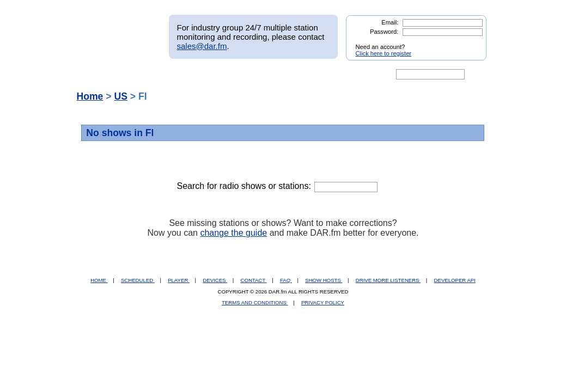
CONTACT (254, 280)
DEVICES (215, 280)
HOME (99, 280)
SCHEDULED (138, 280)
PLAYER (179, 280)
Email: (390, 22)
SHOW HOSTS (324, 280)
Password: (384, 32)
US (120, 96)
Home (90, 96)
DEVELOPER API (455, 280)
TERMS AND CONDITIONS (255, 302)
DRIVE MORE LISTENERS (388, 280)
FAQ (286, 280)
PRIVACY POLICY (323, 302)
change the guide (233, 233)
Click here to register (384, 53)
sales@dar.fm (202, 46)
